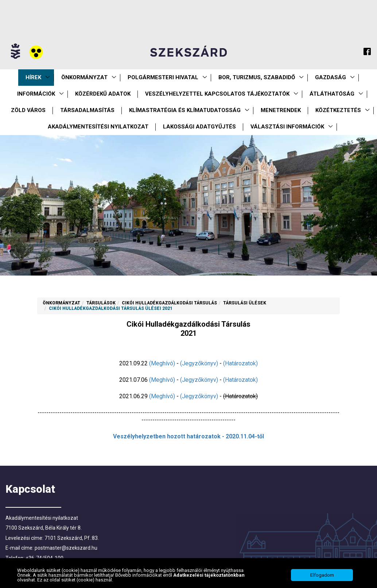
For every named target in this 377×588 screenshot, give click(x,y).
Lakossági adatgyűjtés (199, 127)
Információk (36, 94)
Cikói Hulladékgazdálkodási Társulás (169, 303)
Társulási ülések (245, 303)
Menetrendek (281, 110)
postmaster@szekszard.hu (66, 548)
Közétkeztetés (338, 110)
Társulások (101, 303)
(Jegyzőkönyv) (199, 363)
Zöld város (28, 110)
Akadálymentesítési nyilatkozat (98, 127)
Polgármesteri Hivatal (163, 77)
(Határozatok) (240, 363)
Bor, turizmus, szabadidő (257, 77)
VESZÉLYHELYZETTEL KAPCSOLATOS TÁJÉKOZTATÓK (217, 94)
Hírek (33, 77)
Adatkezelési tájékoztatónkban (209, 579)
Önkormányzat (84, 77)
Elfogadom (322, 579)
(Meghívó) (162, 363)
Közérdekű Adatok (103, 94)
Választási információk (287, 127)
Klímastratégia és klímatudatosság (185, 110)
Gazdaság (331, 77)
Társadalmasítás (87, 110)
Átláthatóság (332, 94)
